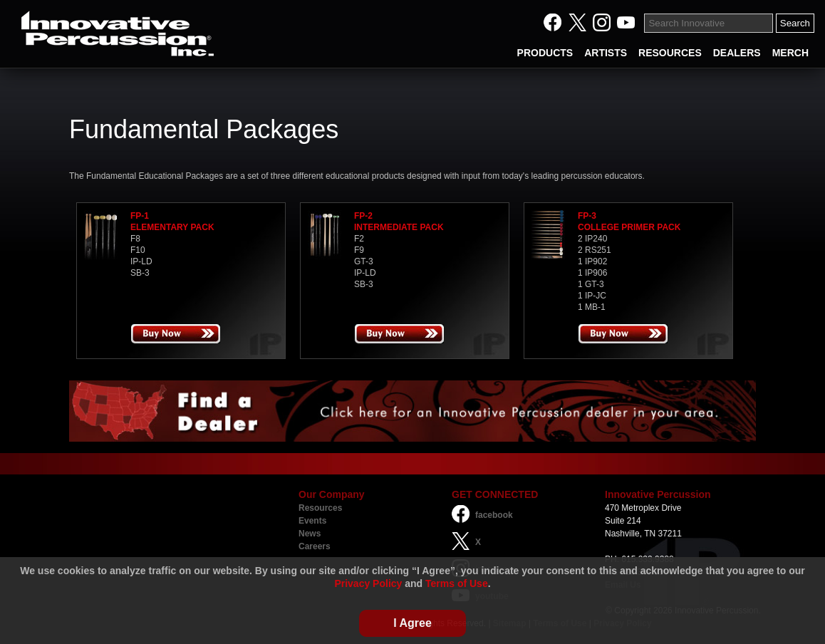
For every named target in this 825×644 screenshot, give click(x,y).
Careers (315, 546)
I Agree (412, 623)
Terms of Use (457, 583)
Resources (320, 508)
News (310, 534)
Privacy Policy (368, 583)
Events (312, 521)
